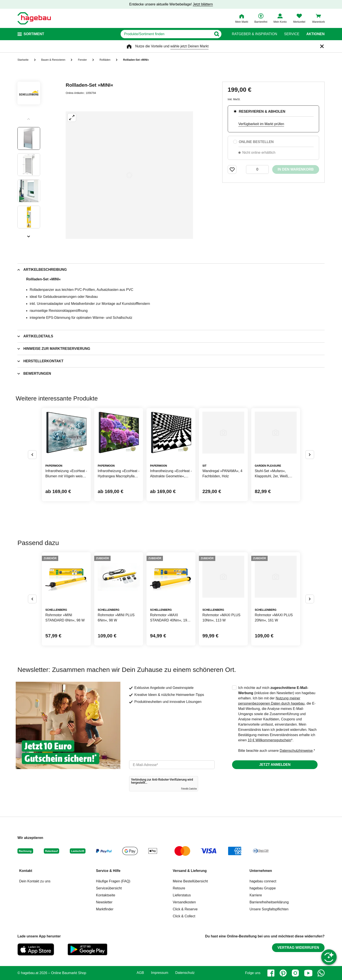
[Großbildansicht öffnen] (129, 175)
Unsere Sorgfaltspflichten (269, 909)
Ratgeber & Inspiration (254, 34)
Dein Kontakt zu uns (35, 881)
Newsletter (104, 902)
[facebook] (271, 973)
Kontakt (26, 871)
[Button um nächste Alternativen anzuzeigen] (310, 455)
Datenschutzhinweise (296, 751)
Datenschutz (185, 973)
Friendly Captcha (189, 789)
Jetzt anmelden (275, 765)
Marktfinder (105, 909)
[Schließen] (322, 46)
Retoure (179, 888)
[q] (166, 34)
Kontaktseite (106, 895)
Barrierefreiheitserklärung (269, 902)
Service (292, 34)
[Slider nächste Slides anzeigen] (29, 235)
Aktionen (315, 34)
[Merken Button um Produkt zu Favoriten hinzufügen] (232, 169)
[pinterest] (283, 973)
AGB (140, 973)
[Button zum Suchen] (216, 34)
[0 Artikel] (257, 169)
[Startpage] (34, 18)
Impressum (160, 973)
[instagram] (295, 973)
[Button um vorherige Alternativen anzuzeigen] (32, 455)
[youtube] (308, 973)
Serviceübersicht (109, 888)
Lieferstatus (182, 895)
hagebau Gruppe (263, 888)
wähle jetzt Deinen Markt (189, 46)
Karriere (256, 895)
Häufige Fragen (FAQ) (113, 881)
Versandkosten (184, 902)
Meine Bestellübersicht (190, 881)
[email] (172, 765)
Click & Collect (184, 916)
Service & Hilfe (108, 871)
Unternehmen (261, 871)
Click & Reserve (185, 909)
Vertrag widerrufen (298, 948)
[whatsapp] (321, 973)
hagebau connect (263, 881)
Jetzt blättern (203, 4)
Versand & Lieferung (190, 871)
